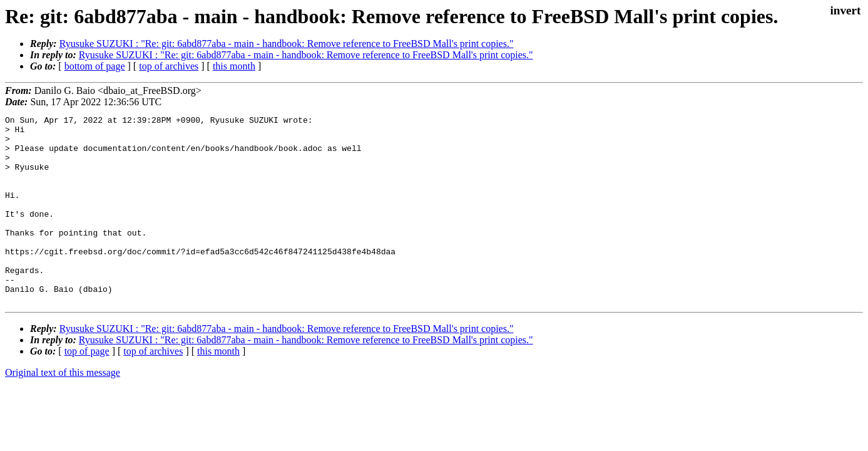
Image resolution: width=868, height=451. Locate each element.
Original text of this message (63, 410)
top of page (87, 389)
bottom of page (95, 66)
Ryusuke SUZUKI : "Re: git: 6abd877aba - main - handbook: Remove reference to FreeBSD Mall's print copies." (287, 44)
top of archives (169, 66)
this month (234, 66)
